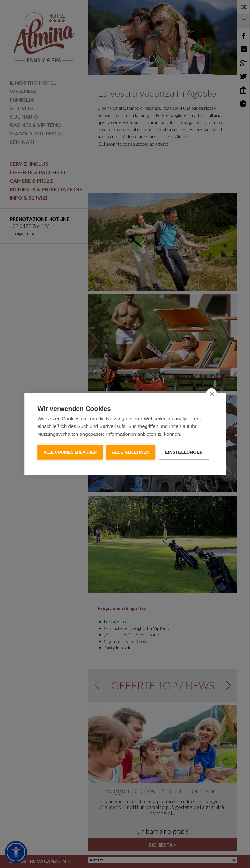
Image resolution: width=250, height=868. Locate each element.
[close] (211, 393)
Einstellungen (184, 452)
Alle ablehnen (131, 452)
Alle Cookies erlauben (70, 452)
